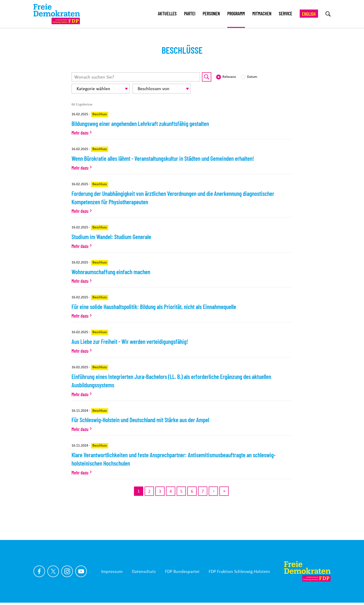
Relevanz (229, 77)
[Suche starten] (207, 77)
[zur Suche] (328, 14)
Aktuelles (167, 13)
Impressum (112, 571)
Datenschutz (144, 571)
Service (286, 13)
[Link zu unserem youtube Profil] (81, 571)
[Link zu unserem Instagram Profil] (67, 571)
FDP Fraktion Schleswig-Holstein (239, 571)
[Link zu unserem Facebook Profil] (39, 571)
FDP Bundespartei (182, 571)
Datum (252, 77)
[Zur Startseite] (307, 571)
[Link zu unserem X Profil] (53, 571)
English (309, 14)
